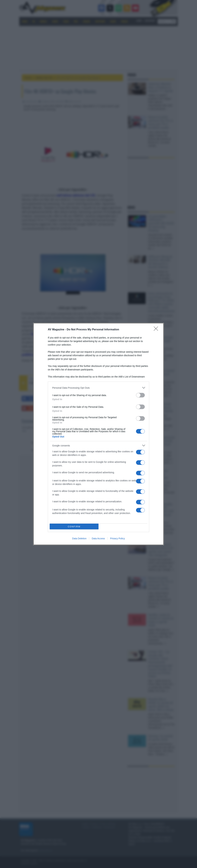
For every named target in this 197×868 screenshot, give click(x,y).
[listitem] (98, 388)
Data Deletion (79, 538)
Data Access (98, 538)
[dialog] (98, 434)
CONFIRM (74, 527)
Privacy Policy (118, 538)
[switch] (140, 395)
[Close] (157, 330)
